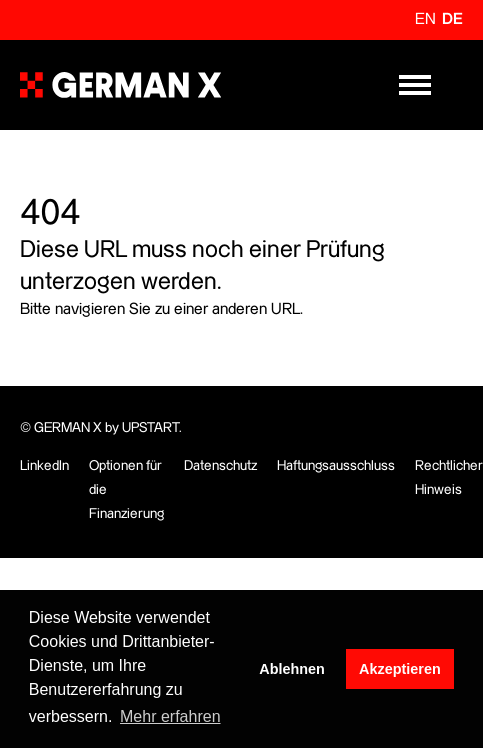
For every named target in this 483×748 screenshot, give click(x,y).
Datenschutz (220, 466)
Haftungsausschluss (336, 466)
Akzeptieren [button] (400, 669)
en (425, 19)
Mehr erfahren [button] (170, 716)
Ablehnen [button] (292, 669)
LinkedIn (44, 466)
